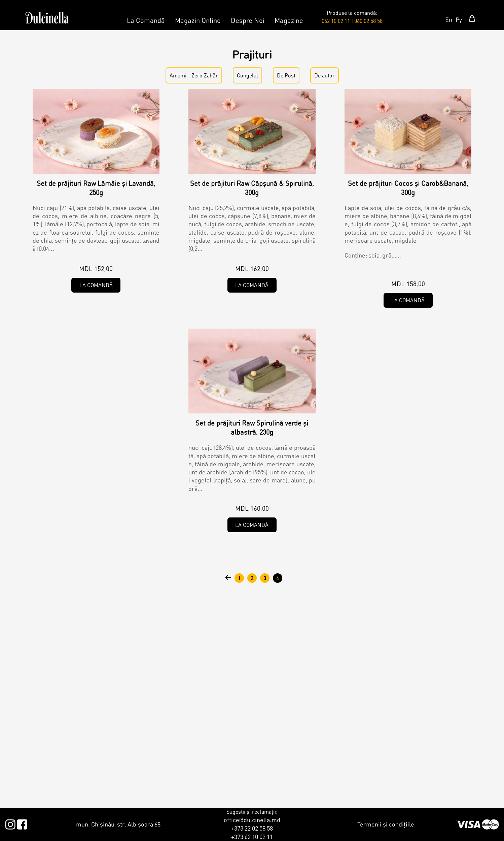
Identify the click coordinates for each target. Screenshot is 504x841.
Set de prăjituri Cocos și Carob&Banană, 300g (408, 188)
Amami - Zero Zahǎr (194, 75)
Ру (459, 19)
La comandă (96, 285)
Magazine (289, 20)
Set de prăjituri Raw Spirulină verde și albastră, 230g (252, 427)
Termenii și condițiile (386, 824)
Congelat (247, 75)
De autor (325, 75)
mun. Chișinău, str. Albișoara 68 (118, 824)
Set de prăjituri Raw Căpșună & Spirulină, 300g (252, 188)
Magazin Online (198, 20)
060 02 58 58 (368, 21)
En (449, 19)
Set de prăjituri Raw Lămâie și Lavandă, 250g (96, 188)
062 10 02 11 (336, 21)
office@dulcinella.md (252, 820)
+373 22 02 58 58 (252, 828)
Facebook (22, 823)
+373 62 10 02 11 (252, 836)
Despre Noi (248, 20)
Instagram (10, 823)
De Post (286, 75)
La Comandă (146, 20)
